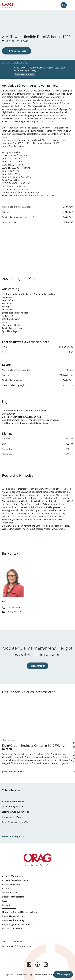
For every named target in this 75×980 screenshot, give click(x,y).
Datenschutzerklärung (24, 975)
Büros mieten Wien (11, 817)
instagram (46, 965)
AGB (51, 975)
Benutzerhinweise (40, 975)
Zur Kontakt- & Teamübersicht (17, 946)
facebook (37, 965)
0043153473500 (13, 608)
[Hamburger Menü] (71, 5)
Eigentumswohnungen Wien (16, 812)
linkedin (29, 965)
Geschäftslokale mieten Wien (16, 822)
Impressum (10, 975)
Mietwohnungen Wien (13, 807)
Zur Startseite (8, 5)
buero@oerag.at (14, 612)
